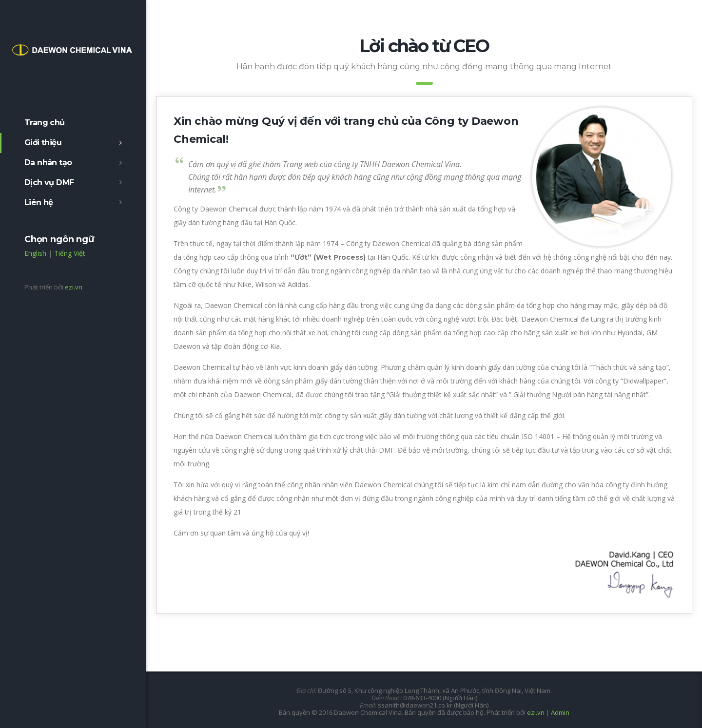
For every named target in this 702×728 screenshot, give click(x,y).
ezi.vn (74, 287)
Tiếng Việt (70, 253)
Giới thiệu (43, 143)
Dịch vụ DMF (49, 182)
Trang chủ (45, 123)
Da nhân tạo (48, 163)
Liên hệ (39, 202)
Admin (560, 712)
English (35, 253)
